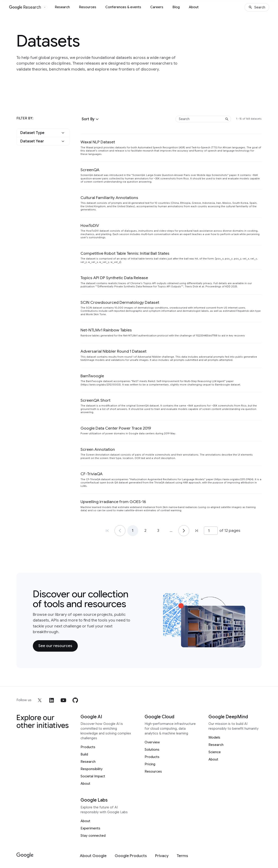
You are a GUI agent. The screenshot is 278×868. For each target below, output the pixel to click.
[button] (91, 119)
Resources (88, 7)
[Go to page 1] (120, 531)
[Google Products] (131, 856)
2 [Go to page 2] (145, 531)
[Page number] (211, 531)
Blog (176, 7)
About (194, 7)
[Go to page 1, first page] (107, 531)
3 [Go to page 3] (158, 531)
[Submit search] (227, 119)
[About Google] (93, 856)
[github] (75, 700)
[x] (40, 700)
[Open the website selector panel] (45, 7)
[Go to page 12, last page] (197, 531)
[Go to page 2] (184, 531)
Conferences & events (123, 7)
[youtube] (63, 700)
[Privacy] (162, 856)
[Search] (257, 7)
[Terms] (182, 856)
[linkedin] (52, 700)
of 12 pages (230, 530)
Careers (157, 7)
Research (62, 7)
